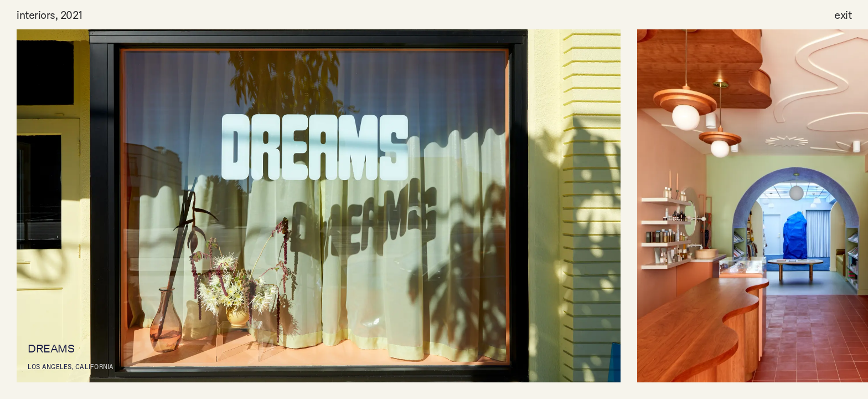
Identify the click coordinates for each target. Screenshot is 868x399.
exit (843, 14)
